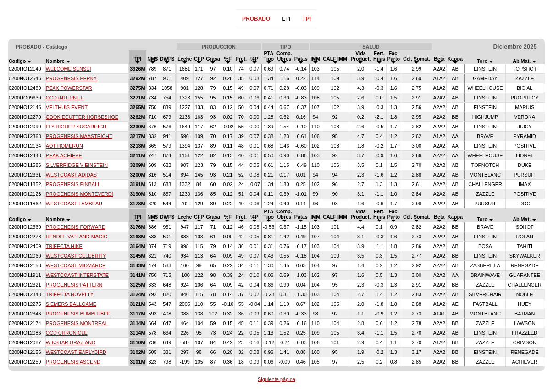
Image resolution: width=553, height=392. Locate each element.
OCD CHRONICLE (67, 333)
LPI (286, 19)
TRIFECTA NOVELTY (70, 294)
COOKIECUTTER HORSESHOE (82, 117)
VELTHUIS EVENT (67, 107)
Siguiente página (276, 379)
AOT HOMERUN (64, 146)
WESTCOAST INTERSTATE (77, 275)
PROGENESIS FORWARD (76, 227)
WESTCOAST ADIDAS (71, 175)
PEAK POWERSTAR (69, 88)
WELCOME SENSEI (69, 69)
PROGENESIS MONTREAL (77, 323)
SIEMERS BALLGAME (71, 304)
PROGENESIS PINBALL (73, 184)
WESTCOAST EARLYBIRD (76, 352)
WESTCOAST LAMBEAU (74, 204)
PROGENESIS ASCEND (73, 362)
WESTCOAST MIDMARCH (76, 265)
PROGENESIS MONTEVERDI (80, 194)
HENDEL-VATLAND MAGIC (77, 237)
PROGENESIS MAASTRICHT (79, 136)
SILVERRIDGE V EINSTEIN (77, 165)
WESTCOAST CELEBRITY (76, 256)
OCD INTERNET (64, 98)
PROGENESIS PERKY (71, 78)
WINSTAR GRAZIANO (71, 342)
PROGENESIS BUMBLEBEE (78, 314)
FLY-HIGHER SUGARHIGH (76, 127)
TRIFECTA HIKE (64, 246)
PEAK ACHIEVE (64, 155)
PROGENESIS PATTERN (74, 285)
